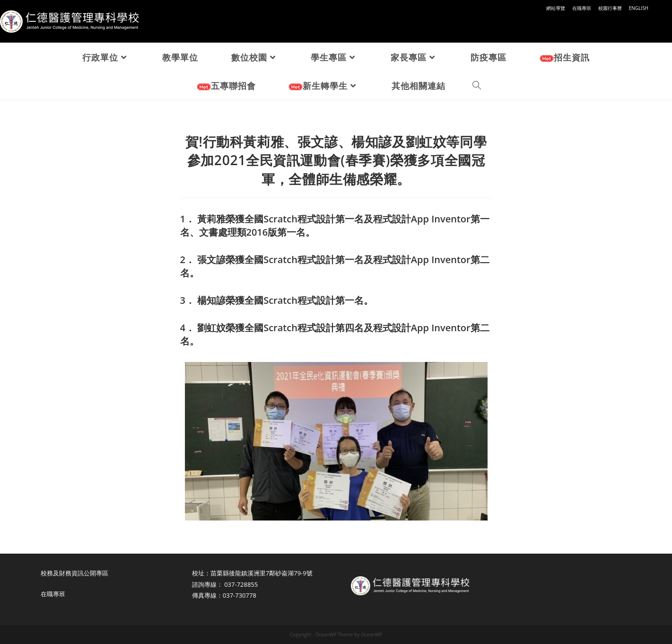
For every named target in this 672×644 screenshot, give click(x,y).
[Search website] (477, 86)
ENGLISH (639, 8)
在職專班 (582, 8)
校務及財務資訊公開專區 (74, 573)
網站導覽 (556, 8)
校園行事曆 (610, 8)
